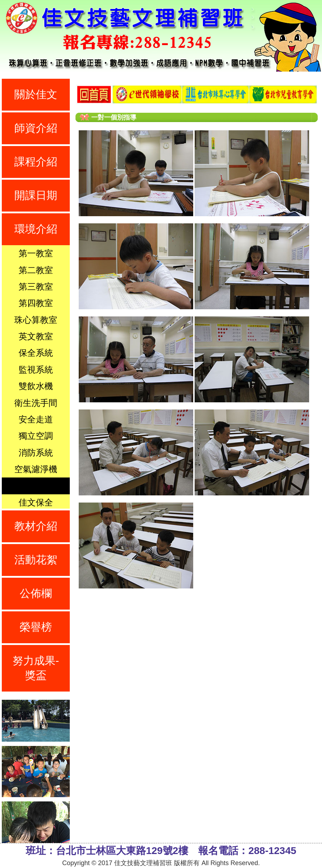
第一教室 (36, 253)
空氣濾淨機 (36, 469)
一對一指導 (36, 486)
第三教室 (36, 287)
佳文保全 (36, 502)
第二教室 (36, 270)
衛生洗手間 (36, 403)
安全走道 (36, 419)
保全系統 (36, 353)
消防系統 (36, 453)
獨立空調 (36, 436)
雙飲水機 (36, 386)
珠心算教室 (36, 320)
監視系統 (36, 370)
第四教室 (36, 303)
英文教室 (36, 336)
